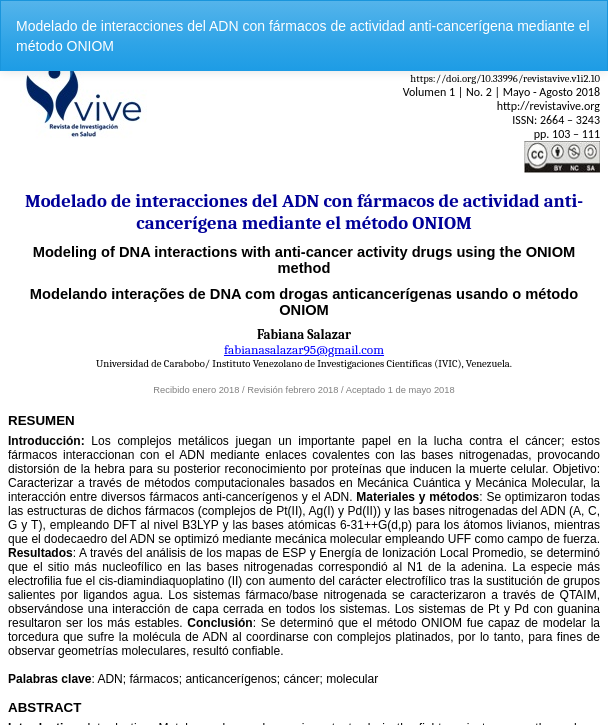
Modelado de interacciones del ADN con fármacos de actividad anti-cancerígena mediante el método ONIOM (303, 36)
